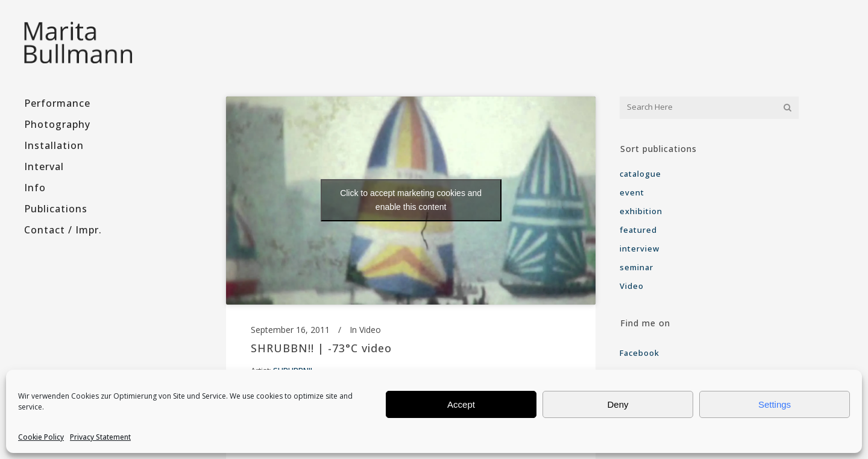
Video (370, 330)
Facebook (641, 353)
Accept (461, 404)
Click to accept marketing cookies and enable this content (411, 200)
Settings (775, 404)
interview (640, 248)
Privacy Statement (100, 437)
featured (638, 230)
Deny (618, 404)
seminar (637, 267)
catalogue (640, 174)
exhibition (641, 211)
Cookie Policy (41, 437)
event (632, 192)
